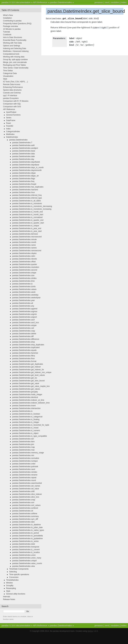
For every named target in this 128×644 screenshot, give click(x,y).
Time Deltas (8, 71)
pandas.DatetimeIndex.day (23, 159)
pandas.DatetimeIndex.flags (24, 179)
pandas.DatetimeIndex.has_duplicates (28, 187)
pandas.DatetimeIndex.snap (24, 500)
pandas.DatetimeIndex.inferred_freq (27, 195)
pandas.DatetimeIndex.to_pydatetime (27, 538)
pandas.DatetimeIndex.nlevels (25, 259)
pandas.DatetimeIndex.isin (23, 439)
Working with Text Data (12, 43)
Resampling (11, 588)
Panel (8, 123)
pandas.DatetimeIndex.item (23, 442)
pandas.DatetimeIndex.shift (23, 491)
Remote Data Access (12, 84)
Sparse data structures (12, 90)
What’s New (8, 15)
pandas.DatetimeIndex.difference (26, 339)
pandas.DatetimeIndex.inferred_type (27, 198)
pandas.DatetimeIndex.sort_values (26, 505)
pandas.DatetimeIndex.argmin (24, 314)
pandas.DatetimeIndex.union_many (27, 558)
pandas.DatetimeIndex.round (24, 480)
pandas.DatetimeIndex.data (24, 154)
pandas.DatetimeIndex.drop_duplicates (28, 345)
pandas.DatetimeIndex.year (24, 300)
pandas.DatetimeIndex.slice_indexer (27, 494)
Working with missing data (14, 57)
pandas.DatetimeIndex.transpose (26, 547)
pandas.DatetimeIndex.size (23, 275)
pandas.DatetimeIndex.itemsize (25, 234)
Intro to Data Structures (13, 37)
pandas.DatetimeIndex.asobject (25, 148)
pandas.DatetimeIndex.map (24, 447)
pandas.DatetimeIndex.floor (24, 359)
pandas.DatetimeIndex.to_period (25, 533)
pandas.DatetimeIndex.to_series (25, 541)
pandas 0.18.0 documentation (16, 2)
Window (9, 583)
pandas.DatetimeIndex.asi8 (23, 145)
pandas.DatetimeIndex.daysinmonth (27, 170)
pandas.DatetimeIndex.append (25, 309)
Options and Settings (12, 46)
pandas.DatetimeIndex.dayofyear (26, 165)
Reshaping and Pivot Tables (14, 65)
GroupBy (10, 586)
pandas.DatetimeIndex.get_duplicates (28, 364)
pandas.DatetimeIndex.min (23, 455)
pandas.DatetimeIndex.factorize (25, 353)
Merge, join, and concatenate (15, 62)
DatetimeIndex (12, 137)
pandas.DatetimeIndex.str (23, 511)
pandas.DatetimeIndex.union (24, 555)
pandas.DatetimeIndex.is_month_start (28, 215)
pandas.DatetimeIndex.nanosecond (27, 251)
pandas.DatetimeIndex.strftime (25, 514)
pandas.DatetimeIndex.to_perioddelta (27, 536)
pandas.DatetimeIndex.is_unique (26, 226)
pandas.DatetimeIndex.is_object (25, 433)
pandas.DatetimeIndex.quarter (25, 264)
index (124, 2)
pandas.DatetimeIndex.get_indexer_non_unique (32, 372)
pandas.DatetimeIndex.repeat (24, 478)
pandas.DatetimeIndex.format (24, 361)
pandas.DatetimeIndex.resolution (26, 267)
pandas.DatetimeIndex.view (24, 566)
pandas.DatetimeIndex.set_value (26, 489)
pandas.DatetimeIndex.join (23, 444)
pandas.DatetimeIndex (61, 2)
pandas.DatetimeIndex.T (22, 143)
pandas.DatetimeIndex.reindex (25, 472)
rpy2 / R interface (10, 96)
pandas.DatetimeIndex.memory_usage (28, 453)
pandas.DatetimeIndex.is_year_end (27, 228)
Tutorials (7, 32)
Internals (7, 597)
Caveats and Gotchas (12, 93)
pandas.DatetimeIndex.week (24, 292)
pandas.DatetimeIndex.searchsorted (27, 483)
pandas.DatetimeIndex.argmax (25, 311)
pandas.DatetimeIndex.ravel (24, 469)
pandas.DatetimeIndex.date (24, 156)
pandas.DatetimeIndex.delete (24, 334)
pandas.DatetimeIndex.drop (24, 342)
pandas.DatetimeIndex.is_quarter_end (28, 220)
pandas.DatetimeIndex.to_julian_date (27, 527)
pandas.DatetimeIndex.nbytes (24, 253)
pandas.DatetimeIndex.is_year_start (27, 231)
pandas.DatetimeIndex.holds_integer (27, 395)
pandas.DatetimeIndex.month (24, 242)
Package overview (10, 26)
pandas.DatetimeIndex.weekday (25, 295)
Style (5, 79)
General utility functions (16, 594)
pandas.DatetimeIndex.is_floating (26, 419)
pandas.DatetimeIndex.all (23, 303)
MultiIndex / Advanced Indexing (16, 51)
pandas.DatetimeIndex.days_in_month (28, 167)
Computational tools (11, 54)
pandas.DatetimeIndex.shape (24, 273)
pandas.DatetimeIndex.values (24, 289)
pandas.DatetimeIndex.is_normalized (27, 217)
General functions (13, 115)
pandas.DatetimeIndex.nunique (25, 461)
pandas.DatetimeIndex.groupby (25, 392)
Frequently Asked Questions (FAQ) (17, 24)
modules (115, 2)
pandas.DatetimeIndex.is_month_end (27, 212)
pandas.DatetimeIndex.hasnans (25, 190)
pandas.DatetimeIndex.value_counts (27, 563)
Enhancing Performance (13, 87)
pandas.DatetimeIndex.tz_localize (26, 552)
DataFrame (11, 120)
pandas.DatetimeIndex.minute (24, 239)
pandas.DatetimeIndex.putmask (25, 467)
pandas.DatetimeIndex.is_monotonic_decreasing (32, 206)
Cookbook (7, 35)
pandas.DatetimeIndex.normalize (26, 458)
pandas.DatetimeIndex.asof (23, 320)
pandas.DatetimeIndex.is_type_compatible (30, 436)
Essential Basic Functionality (15, 40)
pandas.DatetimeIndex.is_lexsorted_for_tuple (31, 425)
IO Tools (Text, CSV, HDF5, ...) (15, 82)
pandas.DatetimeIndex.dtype (24, 173)
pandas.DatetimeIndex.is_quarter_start (28, 223)
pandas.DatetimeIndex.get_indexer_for (28, 370)
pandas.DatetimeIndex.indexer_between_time (31, 403)
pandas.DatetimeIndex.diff (23, 336)
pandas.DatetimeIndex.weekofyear (26, 298)
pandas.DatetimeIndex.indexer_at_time (28, 400)
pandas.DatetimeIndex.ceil (23, 328)
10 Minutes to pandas (12, 29)
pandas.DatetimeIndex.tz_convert (26, 550)
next (107, 2)
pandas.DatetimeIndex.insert (24, 406)
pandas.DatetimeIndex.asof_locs (26, 323)
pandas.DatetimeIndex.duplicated (26, 347)
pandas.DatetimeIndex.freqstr (24, 184)
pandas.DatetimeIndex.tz (22, 284)
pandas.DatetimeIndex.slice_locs (26, 497)
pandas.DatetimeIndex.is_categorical (27, 417)
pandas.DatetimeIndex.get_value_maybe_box (31, 386)
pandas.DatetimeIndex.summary (25, 516)
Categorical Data (10, 73)
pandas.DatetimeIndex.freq (23, 181)
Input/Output (11, 112)
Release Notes (9, 599)
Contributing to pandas (12, 21)
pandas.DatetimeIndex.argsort (25, 317)
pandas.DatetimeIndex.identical (25, 397)
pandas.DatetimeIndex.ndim (24, 256)
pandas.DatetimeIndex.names (24, 248)
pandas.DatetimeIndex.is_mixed (25, 428)
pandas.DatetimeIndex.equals (24, 350)
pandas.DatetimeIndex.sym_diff (25, 519)
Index (8, 129)
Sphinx (90, 631)
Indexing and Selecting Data (15, 48)
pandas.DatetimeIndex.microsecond (27, 237)
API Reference (40, 2)
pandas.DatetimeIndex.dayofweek (26, 162)
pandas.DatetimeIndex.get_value (26, 383)
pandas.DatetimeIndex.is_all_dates (27, 201)
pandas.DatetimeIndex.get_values (26, 389)
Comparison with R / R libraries (16, 101)
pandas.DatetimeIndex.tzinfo (24, 287)
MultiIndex (10, 134)
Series (9, 118)
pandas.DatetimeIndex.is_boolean (26, 414)
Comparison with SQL (12, 104)
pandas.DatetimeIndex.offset (24, 262)
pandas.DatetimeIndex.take (23, 522)
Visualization (8, 76)
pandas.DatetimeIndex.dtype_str (25, 176)
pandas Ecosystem (11, 98)
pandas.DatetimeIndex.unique (24, 561)
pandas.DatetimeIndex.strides (24, 278)
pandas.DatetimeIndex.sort (23, 502)
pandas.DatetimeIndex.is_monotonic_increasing (32, 209)
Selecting (13, 572)
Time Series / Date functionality (16, 68)
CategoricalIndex (13, 132)
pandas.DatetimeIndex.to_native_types (28, 530)
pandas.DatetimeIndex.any (23, 306)
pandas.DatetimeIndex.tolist (24, 544)
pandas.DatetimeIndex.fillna (24, 356)
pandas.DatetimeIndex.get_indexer (26, 367)
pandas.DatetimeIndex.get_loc (25, 378)
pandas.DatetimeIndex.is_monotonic (27, 203)
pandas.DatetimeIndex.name (24, 245)
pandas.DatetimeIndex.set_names (26, 486)
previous (99, 2)
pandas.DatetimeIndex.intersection (26, 408)
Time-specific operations (19, 574)
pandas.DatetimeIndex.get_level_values (29, 375)
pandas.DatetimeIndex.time (23, 281)
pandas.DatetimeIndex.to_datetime (26, 525)
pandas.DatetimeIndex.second (25, 270)
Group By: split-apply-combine (15, 60)
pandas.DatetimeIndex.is (22, 411)
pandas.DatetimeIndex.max (23, 450)
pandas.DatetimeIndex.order (24, 464)
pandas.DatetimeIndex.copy (24, 331)
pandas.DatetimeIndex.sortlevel (25, 508)
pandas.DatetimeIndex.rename (25, 475)
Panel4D (10, 126)
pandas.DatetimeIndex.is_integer (26, 422)
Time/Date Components (19, 569)
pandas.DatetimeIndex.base (24, 151)
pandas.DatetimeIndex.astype (24, 325)
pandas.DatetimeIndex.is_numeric (26, 431)
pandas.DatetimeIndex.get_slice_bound (28, 381)
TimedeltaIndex (12, 580)
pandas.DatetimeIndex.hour (24, 192)
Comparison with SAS (12, 107)
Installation (7, 18)
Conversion (14, 577)
